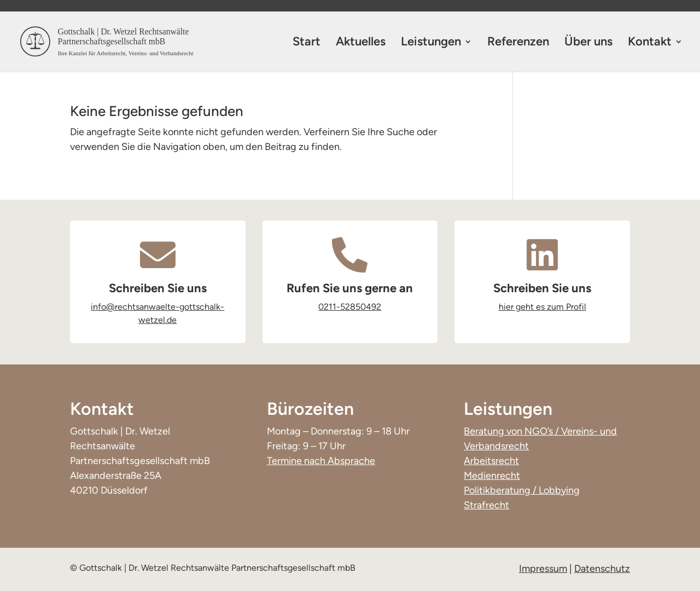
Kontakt (650, 43)
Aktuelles (361, 43)
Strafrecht (486, 505)
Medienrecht (492, 476)
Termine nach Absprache (321, 461)
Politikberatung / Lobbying (522, 490)
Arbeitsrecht (491, 461)
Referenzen (518, 43)
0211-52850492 (350, 307)
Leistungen (431, 43)
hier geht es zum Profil (542, 307)
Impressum (543, 569)
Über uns (588, 43)
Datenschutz (602, 569)
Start (307, 43)
